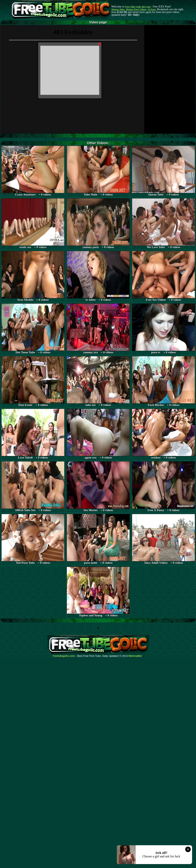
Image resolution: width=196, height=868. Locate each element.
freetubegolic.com (64, 656)
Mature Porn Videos (136, 9)
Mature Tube (118, 9)
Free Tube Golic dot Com (138, 7)
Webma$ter (135, 656)
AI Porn (152, 9)
